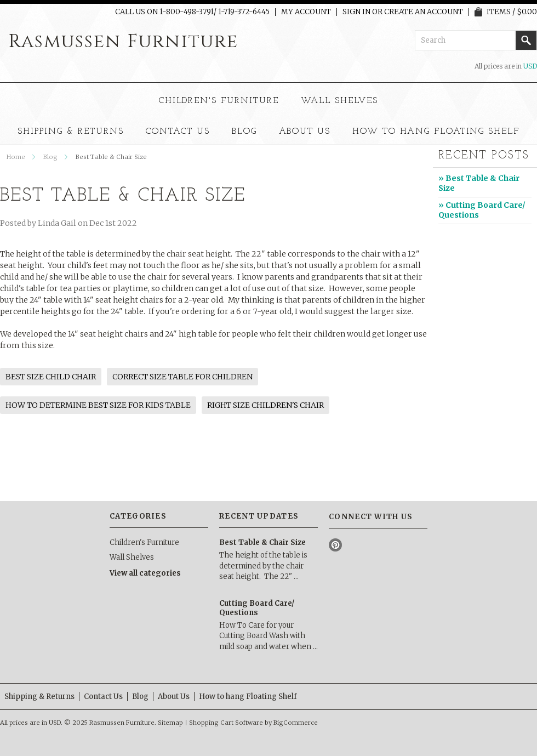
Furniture (123, 42)
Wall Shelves (340, 101)
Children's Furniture (219, 101)
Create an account (424, 12)
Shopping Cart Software (226, 723)
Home (16, 157)
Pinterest (336, 545)
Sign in (356, 12)
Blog (50, 157)
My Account (306, 12)
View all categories (145, 573)
